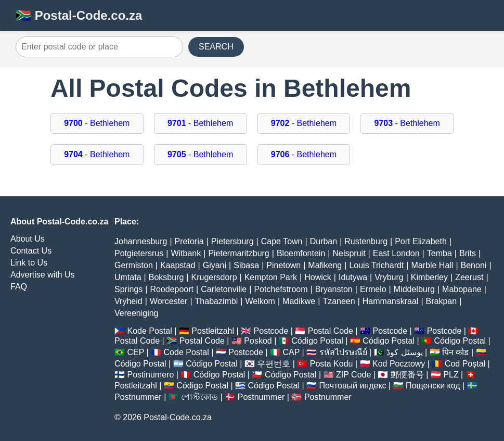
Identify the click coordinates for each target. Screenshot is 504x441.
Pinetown (283, 265)
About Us (28, 239)
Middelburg (414, 289)
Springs (128, 289)
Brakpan (442, 301)
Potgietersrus (139, 253)
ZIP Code (353, 375)
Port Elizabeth (421, 241)
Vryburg (389, 277)
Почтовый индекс (353, 386)
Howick (318, 277)
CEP (135, 352)
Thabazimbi (217, 301)
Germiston (134, 265)
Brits (468, 253)
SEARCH (216, 47)
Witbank (186, 253)
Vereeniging (137, 313)
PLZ (451, 375)
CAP (291, 352)
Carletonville (224, 289)
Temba (440, 253)
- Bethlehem (97, 123)
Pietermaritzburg (238, 253)
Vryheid (128, 301)
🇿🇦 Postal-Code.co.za (79, 15)
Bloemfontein (301, 253)
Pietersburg (232, 241)
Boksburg (166, 277)
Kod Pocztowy (399, 364)
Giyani (215, 265)
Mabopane (462, 289)
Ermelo (373, 289)
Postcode (271, 331)
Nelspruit (349, 253)
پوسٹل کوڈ (404, 352)
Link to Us (29, 263)
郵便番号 (407, 375)
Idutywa (353, 277)
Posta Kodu (332, 364)
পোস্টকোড (199, 397)
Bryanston (334, 289)
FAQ (19, 287)
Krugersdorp (214, 277)
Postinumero (150, 375)
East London (396, 253)
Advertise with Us (43, 275)
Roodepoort (172, 289)
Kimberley (429, 277)
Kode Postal (149, 331)
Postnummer (138, 397)
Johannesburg (141, 241)
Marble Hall (432, 265)
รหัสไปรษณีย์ (343, 352)
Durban (324, 241)
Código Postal (317, 341)
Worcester (169, 301)
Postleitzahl (213, 331)
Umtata (128, 277)
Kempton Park (271, 277)
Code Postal (186, 352)
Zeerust (469, 277)
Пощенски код (433, 386)
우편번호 (274, 364)
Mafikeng (325, 265)
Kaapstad (178, 265)
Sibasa (246, 265)
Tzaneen (339, 301)
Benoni (474, 265)
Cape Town (282, 241)
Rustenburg (366, 241)
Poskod (258, 341)
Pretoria (189, 241)
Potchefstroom (281, 289)
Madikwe (299, 301)
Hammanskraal (391, 301)
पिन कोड (455, 352)
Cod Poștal (465, 364)
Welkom (260, 301)
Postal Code (331, 331)
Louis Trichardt (376, 265)
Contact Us (31, 251)
